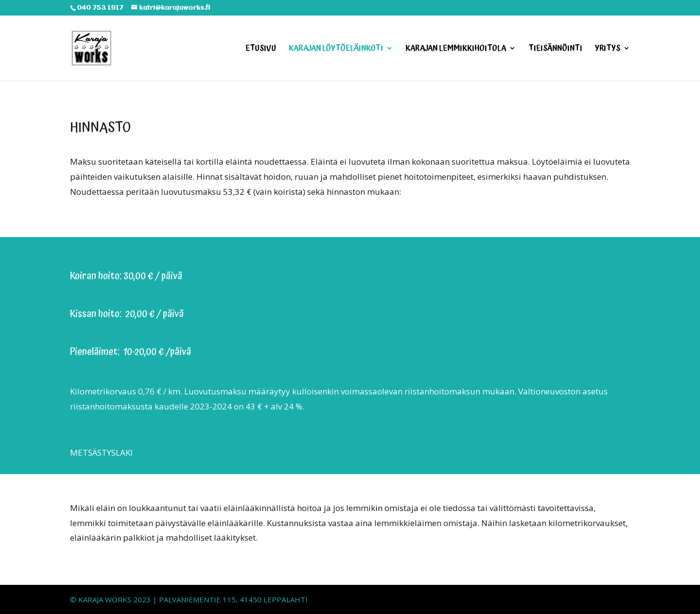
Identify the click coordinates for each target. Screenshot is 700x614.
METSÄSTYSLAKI (101, 452)
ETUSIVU (261, 50)
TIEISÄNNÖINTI (555, 50)
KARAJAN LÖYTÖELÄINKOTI (336, 50)
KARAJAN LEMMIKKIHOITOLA (456, 50)
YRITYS (608, 50)
